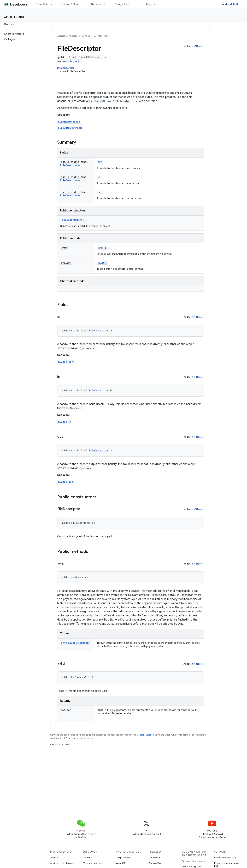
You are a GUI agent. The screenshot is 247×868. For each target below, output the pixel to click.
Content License (145, 735)
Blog (149, 4)
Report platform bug (225, 858)
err (100, 162)
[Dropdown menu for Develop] (106, 4)
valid (101, 263)
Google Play (122, 4)
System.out (66, 482)
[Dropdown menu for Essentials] (53, 4)
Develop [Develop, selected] (96, 4)
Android (55, 858)
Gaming (88, 858)
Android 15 (155, 858)
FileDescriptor (70, 165)
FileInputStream (69, 122)
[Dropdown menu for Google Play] (133, 4)
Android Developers (67, 36)
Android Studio (231, 4)
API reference (14, 17)
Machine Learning (93, 863)
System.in (65, 422)
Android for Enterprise (62, 863)
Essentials (42, 4)
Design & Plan (70, 4)
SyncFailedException (75, 643)
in (99, 177)
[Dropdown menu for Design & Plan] (82, 4)
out (100, 192)
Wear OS (121, 863)
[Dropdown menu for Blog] (156, 4)
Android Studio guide (193, 861)
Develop (86, 36)
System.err (65, 362)
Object (75, 61)
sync (101, 248)
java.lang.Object (66, 68)
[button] (22, 39)
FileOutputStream (70, 128)
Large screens (123, 858)
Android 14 (155, 863)
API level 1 (199, 46)
